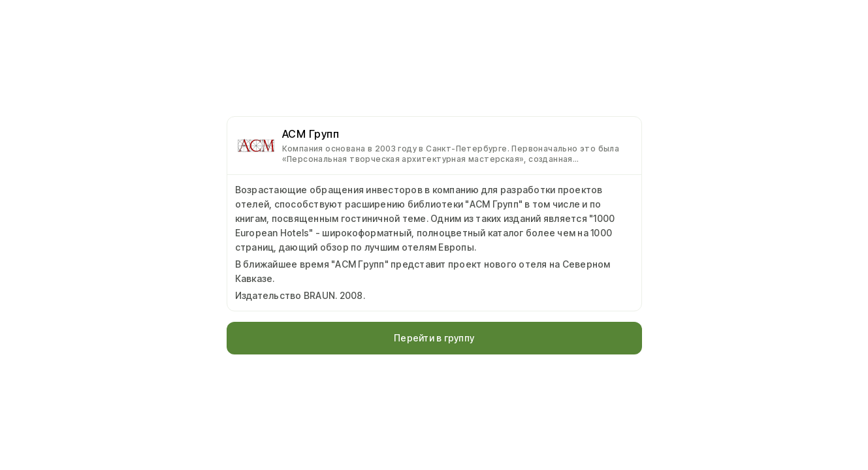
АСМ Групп (311, 134)
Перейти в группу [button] (434, 338)
